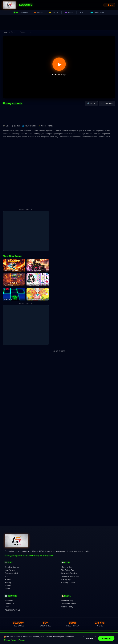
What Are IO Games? (71, 576)
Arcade (8, 586)
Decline (90, 638)
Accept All (106, 638)
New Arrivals (10, 570)
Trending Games (12, 567)
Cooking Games (68, 582)
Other (13, 32)
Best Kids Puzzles (69, 573)
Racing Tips (66, 579)
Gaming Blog (67, 567)
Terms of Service (69, 604)
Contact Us (9, 604)
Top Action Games (69, 570)
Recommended (11, 573)
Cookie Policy (10, 640)
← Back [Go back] (109, 5)
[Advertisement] (59, 22)
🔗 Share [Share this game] (91, 103)
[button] (59, 67)
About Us (9, 601)
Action (7, 576)
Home (5, 32)
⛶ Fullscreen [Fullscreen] (107, 103)
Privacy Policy (67, 601)
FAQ (7, 607)
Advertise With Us (12, 610)
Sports (8, 589)
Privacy (22, 640)
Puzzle (8, 579)
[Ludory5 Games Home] (9, 5)
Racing (8, 582)
